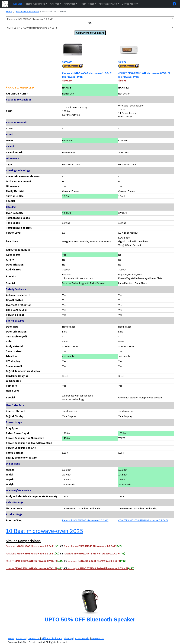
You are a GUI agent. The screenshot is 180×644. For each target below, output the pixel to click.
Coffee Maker (129, 4)
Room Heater (87, 4)
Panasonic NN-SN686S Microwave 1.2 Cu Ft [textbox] (30, 19)
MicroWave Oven (108, 4)
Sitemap (68, 638)
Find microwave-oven (27, 11)
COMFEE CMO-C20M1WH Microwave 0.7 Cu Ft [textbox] (32, 28)
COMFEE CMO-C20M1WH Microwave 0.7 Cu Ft (143, 520)
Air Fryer (54, 4)
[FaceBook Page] (175, 4)
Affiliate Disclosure (52, 638)
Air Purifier (69, 4)
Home (9, 11)
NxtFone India (82, 638)
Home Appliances (36, 4)
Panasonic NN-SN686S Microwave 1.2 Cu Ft (85, 520)
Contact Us (34, 638)
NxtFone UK (98, 638)
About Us (21, 638)
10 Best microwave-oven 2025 (44, 531)
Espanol (18, 4)
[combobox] (90, 19)
